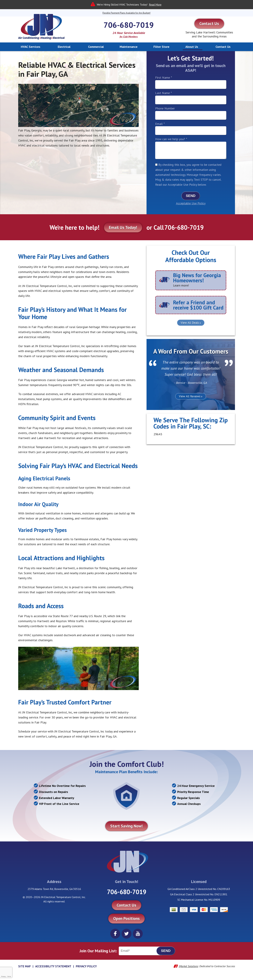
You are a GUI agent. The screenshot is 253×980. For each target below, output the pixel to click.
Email (160, 124)
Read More (155, 5)
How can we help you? (171, 139)
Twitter (126, 934)
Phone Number (165, 108)
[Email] (141, 951)
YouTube (138, 934)
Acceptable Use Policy (191, 203)
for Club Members (129, 37)
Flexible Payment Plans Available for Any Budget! (126, 13)
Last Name (163, 93)
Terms (9, 976)
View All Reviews (190, 396)
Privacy (3, 976)
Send (191, 196)
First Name (164, 78)
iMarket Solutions (188, 966)
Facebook (115, 934)
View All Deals (190, 323)
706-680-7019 (129, 25)
